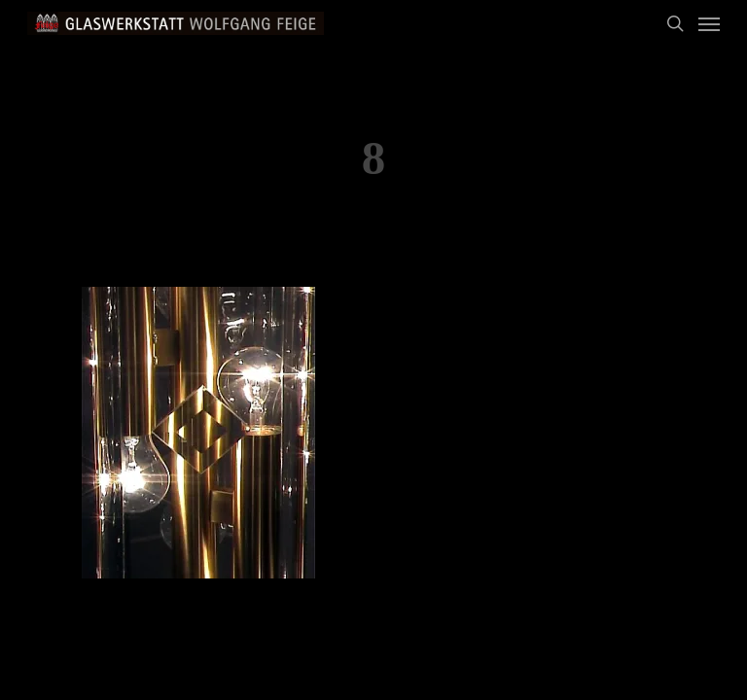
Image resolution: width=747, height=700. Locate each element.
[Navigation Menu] (709, 23)
